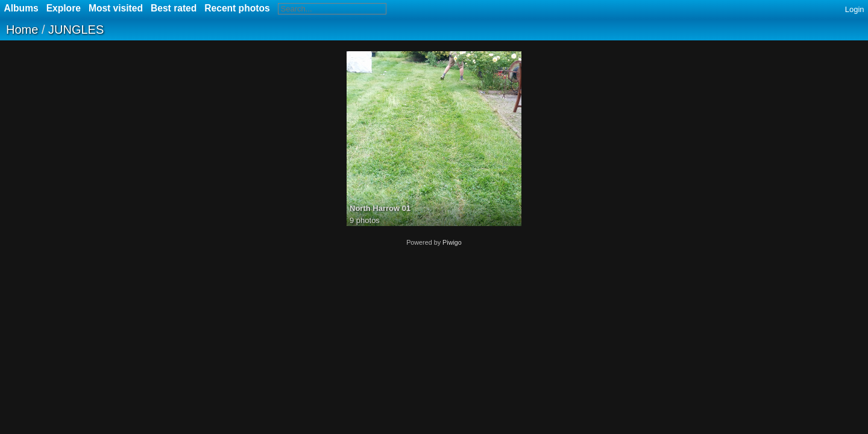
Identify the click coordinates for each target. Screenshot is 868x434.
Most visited (116, 8)
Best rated (174, 8)
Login (855, 9)
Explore (64, 8)
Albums (21, 8)
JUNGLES (76, 30)
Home (22, 30)
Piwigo (452, 242)
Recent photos (237, 8)
